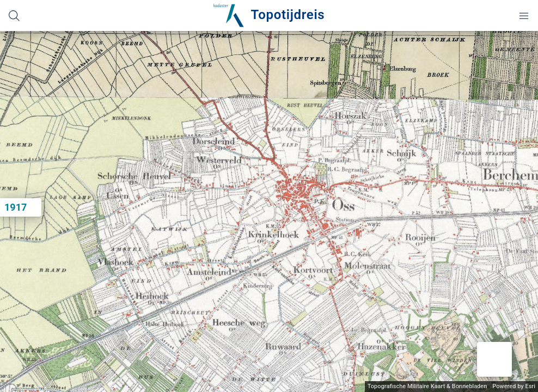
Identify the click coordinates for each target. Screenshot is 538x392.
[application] (269, 212)
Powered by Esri (514, 386)
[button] (494, 359)
